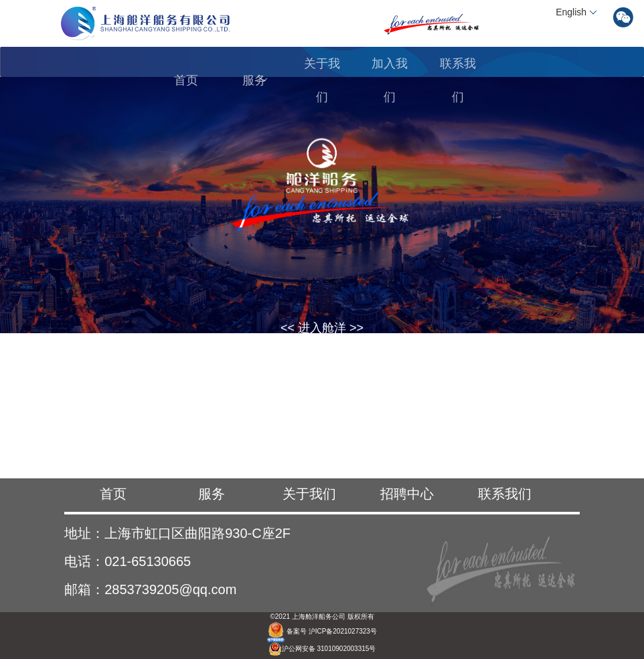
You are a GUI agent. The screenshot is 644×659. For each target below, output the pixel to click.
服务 (255, 80)
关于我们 (322, 80)
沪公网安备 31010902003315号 (322, 649)
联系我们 (458, 80)
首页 (186, 80)
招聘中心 (407, 494)
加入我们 (390, 80)
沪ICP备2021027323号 (343, 631)
